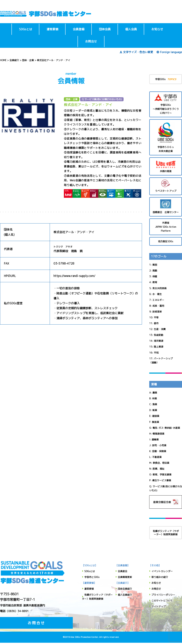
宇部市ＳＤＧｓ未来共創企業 (166, 137)
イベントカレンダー (162, 571)
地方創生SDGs (166, 241)
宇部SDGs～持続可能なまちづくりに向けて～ (166, 104)
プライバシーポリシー (163, 595)
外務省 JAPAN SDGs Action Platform (166, 227)
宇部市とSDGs (92, 577)
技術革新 (157, 312)
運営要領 (52, 29)
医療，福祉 (158, 469)
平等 (156, 317)
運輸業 (155, 439)
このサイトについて (162, 601)
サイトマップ (159, 606)
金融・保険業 (159, 451)
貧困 (155, 265)
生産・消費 (160, 329)
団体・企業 (72, 99)
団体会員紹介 (125, 589)
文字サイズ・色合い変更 (136, 52)
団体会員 (105, 29)
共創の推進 (166, 166)
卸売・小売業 (159, 445)
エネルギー (158, 300)
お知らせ (157, 29)
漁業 (155, 404)
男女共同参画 (159, 288)
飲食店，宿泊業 (161, 463)
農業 (155, 393)
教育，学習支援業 (162, 475)
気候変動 (159, 335)
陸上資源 (159, 347)
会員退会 (122, 571)
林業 (155, 398)
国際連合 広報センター (166, 207)
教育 (155, 282)
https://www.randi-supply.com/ (74, 276)
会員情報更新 (125, 577)
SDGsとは (26, 29)
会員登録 (79, 29)
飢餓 (155, 271)
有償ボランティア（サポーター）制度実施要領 (166, 533)
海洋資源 (159, 341)
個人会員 (131, 29)
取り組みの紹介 (160, 577)
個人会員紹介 (125, 595)
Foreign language (169, 52)
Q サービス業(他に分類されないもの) (102, 99)
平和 (156, 353)
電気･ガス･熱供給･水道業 (166, 428)
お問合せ (91, 41)
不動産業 (157, 457)
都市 (156, 323)
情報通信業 (158, 434)
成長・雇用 (158, 306)
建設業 (156, 416)
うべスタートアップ (166, 186)
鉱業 (155, 410)
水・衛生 (157, 294)
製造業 (156, 422)
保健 (155, 276)
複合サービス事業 (162, 480)
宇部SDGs (166, 79)
